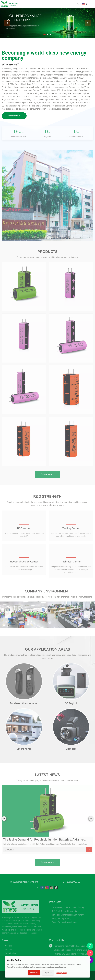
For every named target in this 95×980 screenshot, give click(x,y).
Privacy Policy (62, 973)
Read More (14, 116)
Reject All (48, 973)
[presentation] (7, 23)
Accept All (34, 973)
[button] (45, 35)
